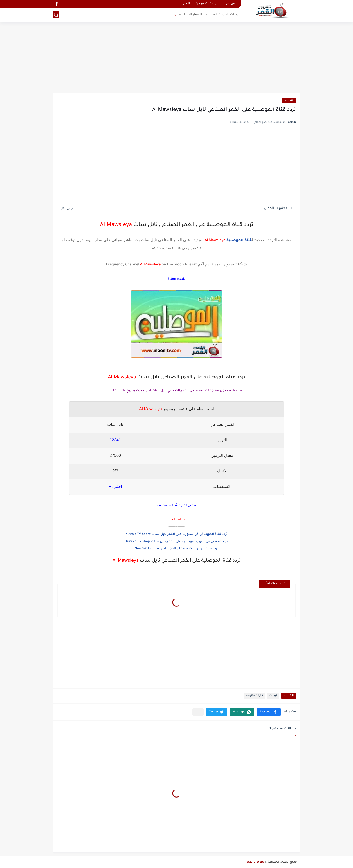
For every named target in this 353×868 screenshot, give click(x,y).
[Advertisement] (176, 58)
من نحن (230, 4)
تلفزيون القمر (255, 862)
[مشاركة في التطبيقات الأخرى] (198, 712)
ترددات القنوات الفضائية (223, 15)
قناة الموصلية (239, 240)
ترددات (289, 100)
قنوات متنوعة (255, 696)
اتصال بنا (184, 4)
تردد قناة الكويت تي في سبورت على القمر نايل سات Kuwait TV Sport (176, 534)
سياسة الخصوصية (208, 4)
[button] (269, 712)
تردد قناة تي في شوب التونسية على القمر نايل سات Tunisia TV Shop (177, 542)
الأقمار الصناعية (191, 15)
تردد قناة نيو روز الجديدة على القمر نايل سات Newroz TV (176, 549)
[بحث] (56, 15)
